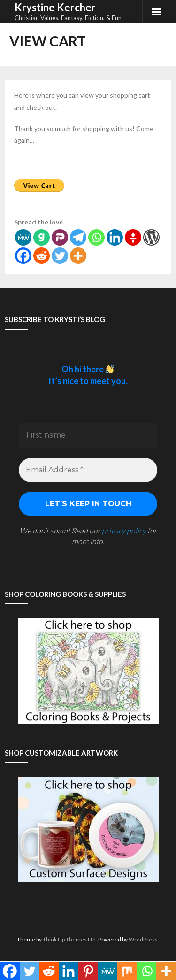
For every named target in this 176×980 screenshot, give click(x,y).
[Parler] (60, 237)
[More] (78, 256)
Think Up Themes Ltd (69, 939)
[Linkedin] (115, 237)
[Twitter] (60, 256)
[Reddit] (42, 256)
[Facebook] (23, 256)
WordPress (143, 939)
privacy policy (124, 530)
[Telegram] (78, 237)
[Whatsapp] (96, 237)
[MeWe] (23, 237)
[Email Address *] (88, 470)
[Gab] (42, 237)
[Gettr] (133, 237)
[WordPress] (151, 237)
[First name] (88, 435)
